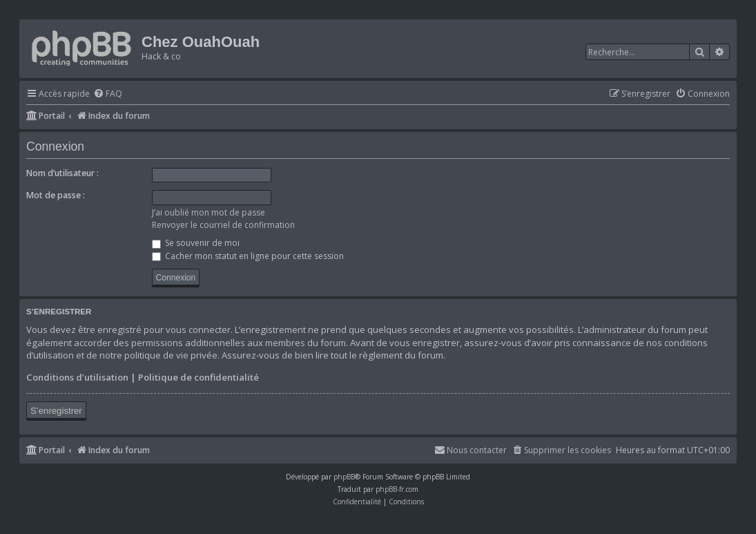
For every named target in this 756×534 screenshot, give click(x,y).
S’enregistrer (56, 411)
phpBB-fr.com (397, 489)
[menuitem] (108, 94)
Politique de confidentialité (198, 377)
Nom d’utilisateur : (62, 173)
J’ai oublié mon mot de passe (209, 212)
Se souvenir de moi (196, 243)
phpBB (344, 477)
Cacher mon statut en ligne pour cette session (248, 256)
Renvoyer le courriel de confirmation (223, 225)
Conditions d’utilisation (77, 377)
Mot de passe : (56, 195)
